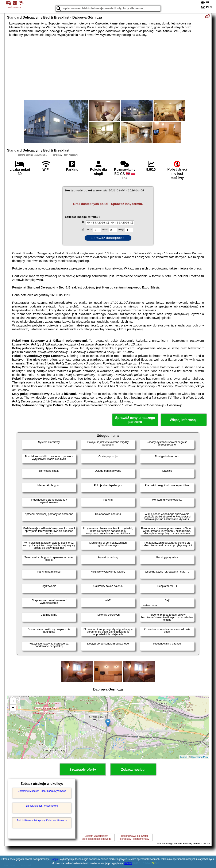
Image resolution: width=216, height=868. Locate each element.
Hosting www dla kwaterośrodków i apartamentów (135, 837)
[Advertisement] (108, 68)
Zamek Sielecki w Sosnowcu (42, 806)
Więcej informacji (184, 420)
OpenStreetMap (200, 757)
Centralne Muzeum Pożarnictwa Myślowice (42, 791)
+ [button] (13, 701)
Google (55, 859)
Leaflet (184, 757)
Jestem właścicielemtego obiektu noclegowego (97, 837)
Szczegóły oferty (83, 770)
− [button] (13, 708)
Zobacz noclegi (133, 770)
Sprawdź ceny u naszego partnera (135, 420)
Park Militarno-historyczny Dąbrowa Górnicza (42, 821)
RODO (128, 863)
